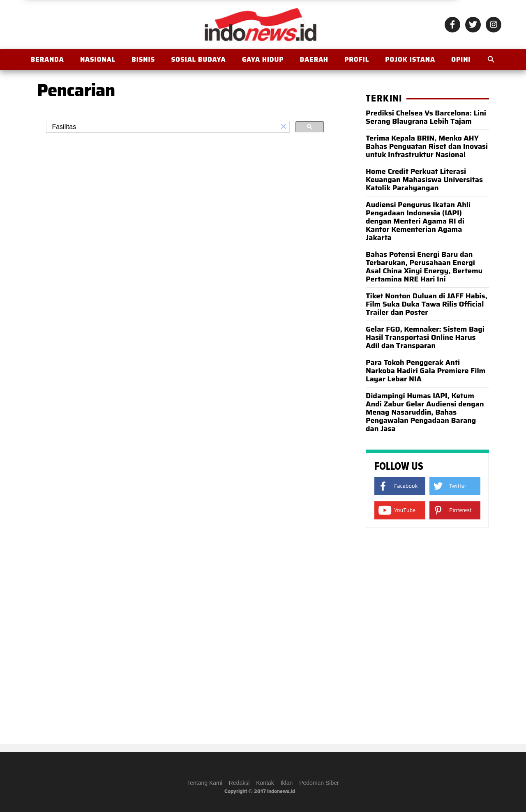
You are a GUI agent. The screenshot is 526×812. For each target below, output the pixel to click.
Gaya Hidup (263, 59)
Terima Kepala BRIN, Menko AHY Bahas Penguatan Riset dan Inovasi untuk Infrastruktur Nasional (427, 146)
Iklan (287, 783)
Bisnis (143, 59)
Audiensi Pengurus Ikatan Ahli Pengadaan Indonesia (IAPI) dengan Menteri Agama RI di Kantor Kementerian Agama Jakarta (418, 221)
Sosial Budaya (198, 59)
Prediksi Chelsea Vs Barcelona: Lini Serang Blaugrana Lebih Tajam (426, 117)
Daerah (314, 59)
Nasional (98, 59)
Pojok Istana (410, 59)
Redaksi (239, 783)
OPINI (461, 59)
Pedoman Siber (319, 783)
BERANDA (47, 59)
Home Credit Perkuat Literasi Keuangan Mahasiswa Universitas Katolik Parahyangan (424, 180)
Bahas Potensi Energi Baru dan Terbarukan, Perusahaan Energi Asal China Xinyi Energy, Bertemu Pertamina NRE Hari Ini (424, 267)
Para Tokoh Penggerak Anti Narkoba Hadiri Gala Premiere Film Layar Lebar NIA (426, 371)
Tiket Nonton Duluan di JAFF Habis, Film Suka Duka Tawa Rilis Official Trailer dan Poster (427, 304)
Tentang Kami (205, 783)
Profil (357, 59)
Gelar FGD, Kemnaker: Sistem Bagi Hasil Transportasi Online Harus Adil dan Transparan (425, 337)
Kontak (265, 783)
